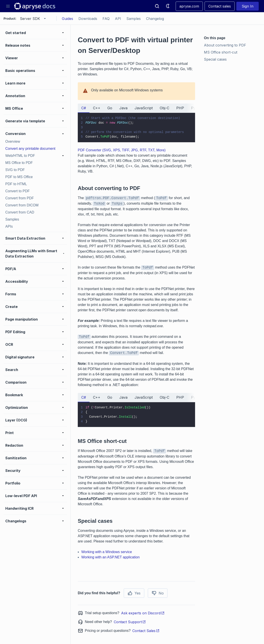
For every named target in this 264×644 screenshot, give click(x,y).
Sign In (248, 6)
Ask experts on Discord (143, 613)
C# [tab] (84, 108)
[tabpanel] (136, 128)
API (118, 19)
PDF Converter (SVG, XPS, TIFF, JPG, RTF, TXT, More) (122, 150)
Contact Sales (146, 631)
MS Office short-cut (221, 52)
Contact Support (130, 622)
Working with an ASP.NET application (110, 557)
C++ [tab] (97, 108)
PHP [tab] (180, 108)
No (158, 593)
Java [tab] (123, 108)
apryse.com (189, 6)
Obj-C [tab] (164, 108)
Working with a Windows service (107, 552)
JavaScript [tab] (144, 108)
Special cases (215, 59)
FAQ (106, 19)
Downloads (88, 19)
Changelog (155, 19)
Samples (134, 19)
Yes (134, 593)
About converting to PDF (225, 45)
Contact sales (220, 6)
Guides (67, 19)
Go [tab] (110, 108)
